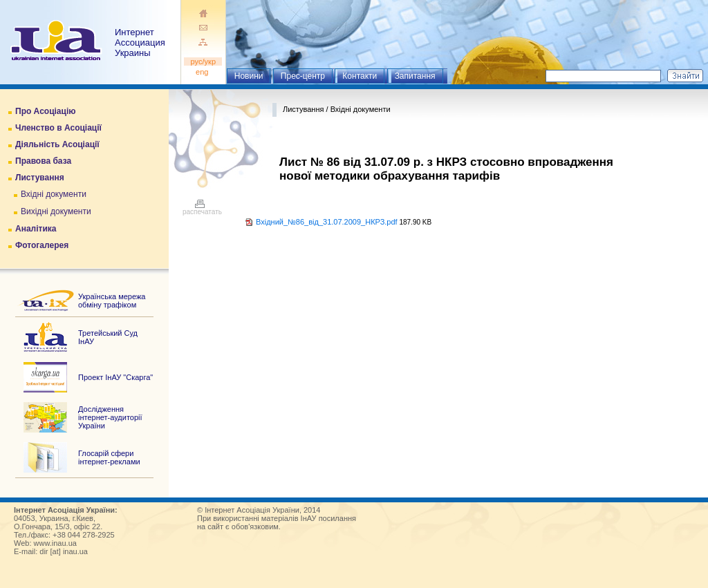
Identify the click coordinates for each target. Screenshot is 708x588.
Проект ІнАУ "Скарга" (115, 377)
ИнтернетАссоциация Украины (140, 42)
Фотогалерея (42, 245)
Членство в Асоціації (58, 128)
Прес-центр (303, 76)
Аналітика (36, 229)
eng (203, 72)
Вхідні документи (54, 194)
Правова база (43, 161)
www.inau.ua (55, 543)
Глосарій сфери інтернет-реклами (109, 457)
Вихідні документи (56, 211)
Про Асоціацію (45, 111)
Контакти (360, 76)
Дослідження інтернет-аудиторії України (110, 417)
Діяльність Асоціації (57, 144)
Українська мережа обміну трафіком (112, 301)
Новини (249, 76)
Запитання (415, 76)
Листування (40, 178)
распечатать (202, 209)
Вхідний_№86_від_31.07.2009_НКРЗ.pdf (327, 222)
